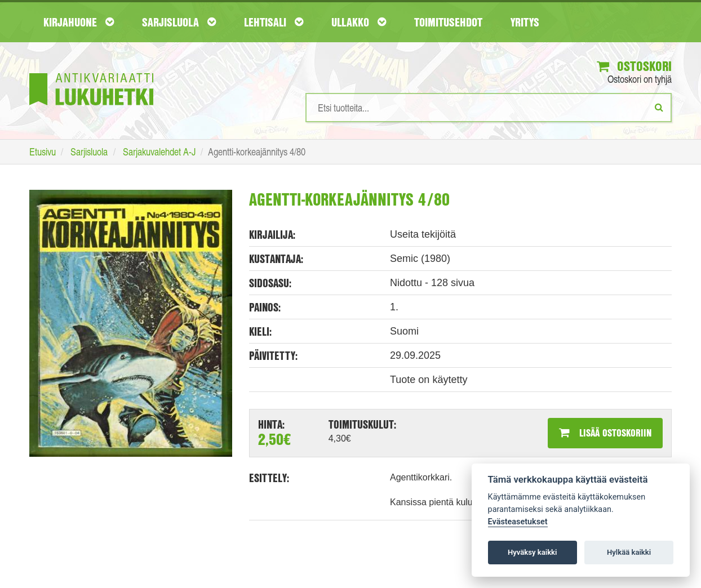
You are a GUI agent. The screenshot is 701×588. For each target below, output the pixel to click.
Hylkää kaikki (629, 552)
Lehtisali (274, 22)
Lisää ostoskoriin (605, 433)
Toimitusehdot (448, 22)
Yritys (525, 22)
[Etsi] (659, 107)
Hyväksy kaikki (532, 552)
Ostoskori (634, 66)
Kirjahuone (79, 22)
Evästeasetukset (518, 522)
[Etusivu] (91, 72)
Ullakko (359, 22)
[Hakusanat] (489, 108)
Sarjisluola (179, 22)
